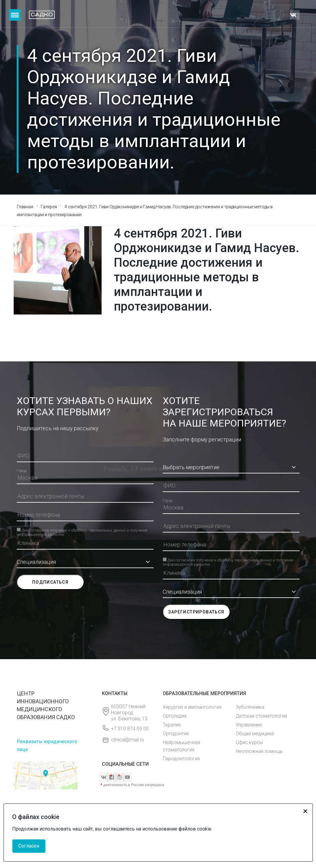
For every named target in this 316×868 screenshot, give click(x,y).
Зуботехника (250, 707)
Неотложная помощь (259, 751)
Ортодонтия (176, 734)
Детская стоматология (261, 716)
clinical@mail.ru (127, 740)
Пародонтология (181, 759)
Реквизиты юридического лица (47, 745)
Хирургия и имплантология (192, 707)
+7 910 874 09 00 (130, 729)
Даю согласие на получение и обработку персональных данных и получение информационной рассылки (82, 530)
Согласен (29, 846)
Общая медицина (255, 734)
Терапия (172, 725)
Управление (249, 725)
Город (21, 471)
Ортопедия (175, 716)
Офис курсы (249, 742)
